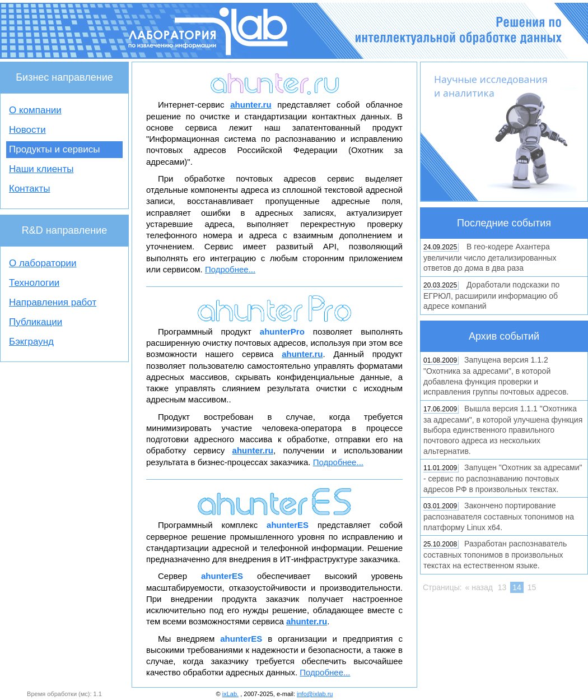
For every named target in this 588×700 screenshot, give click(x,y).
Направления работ (53, 302)
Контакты (29, 189)
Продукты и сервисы (54, 149)
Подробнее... (230, 269)
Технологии (34, 283)
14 (517, 587)
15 (532, 587)
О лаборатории (43, 263)
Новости (27, 130)
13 (502, 587)
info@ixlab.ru (315, 694)
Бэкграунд (31, 342)
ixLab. (230, 694)
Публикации (36, 322)
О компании (35, 110)
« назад (479, 587)
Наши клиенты (41, 169)
